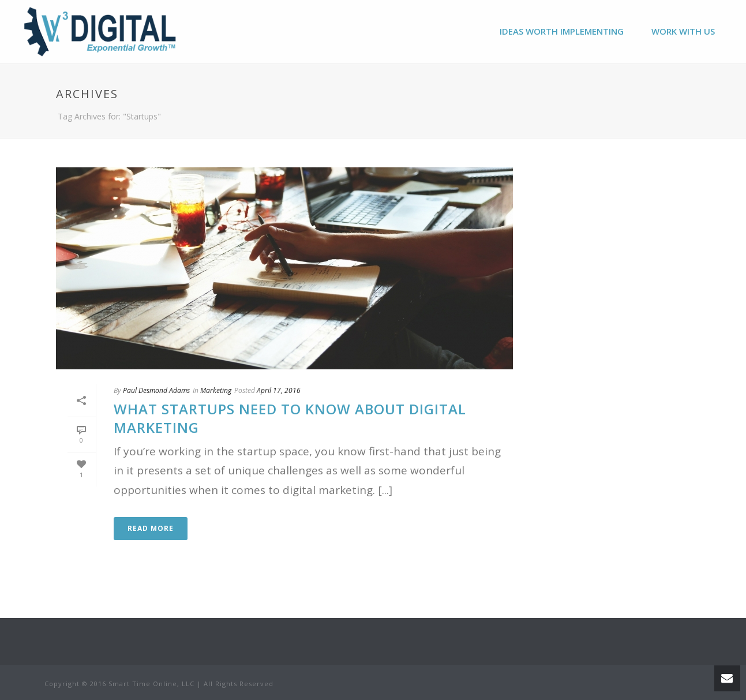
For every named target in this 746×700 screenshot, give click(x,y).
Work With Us (683, 31)
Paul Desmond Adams (156, 390)
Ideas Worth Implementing (562, 31)
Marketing (216, 390)
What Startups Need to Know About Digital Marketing (290, 418)
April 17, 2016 (279, 390)
